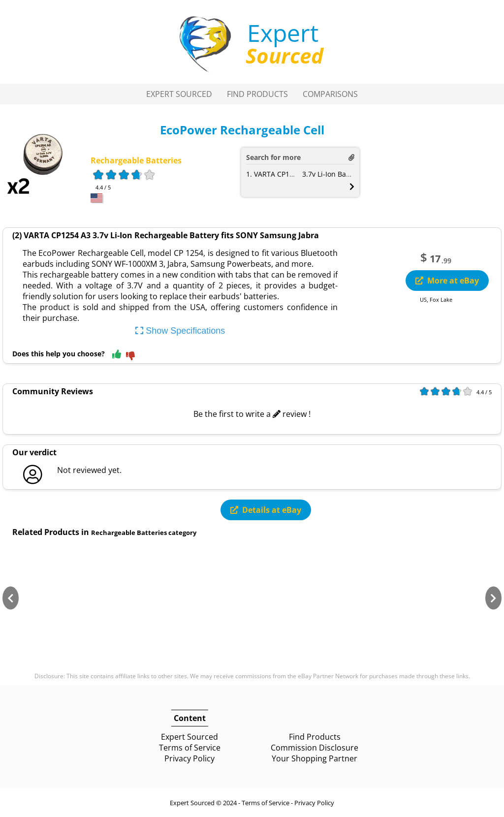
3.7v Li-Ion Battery (332, 174)
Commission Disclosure (315, 748)
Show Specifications (180, 331)
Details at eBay (266, 510)
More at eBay (447, 281)
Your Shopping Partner (315, 758)
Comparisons (330, 94)
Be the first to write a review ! (252, 414)
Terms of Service (190, 748)
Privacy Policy (189, 758)
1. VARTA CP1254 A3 (279, 174)
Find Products (257, 94)
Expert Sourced (179, 94)
